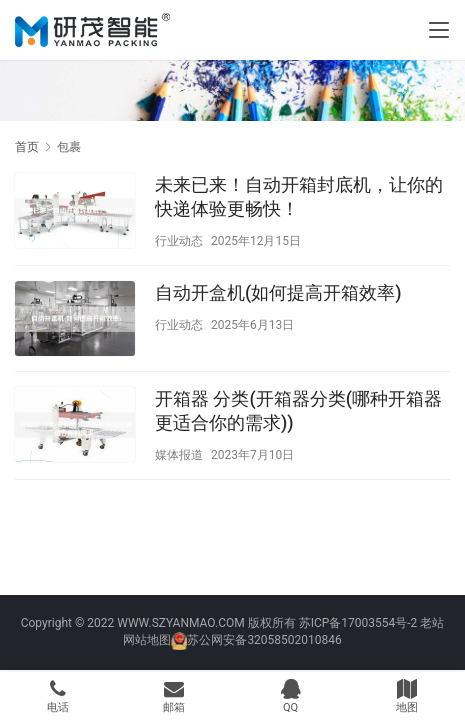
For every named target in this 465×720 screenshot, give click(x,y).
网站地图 (147, 640)
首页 (27, 147)
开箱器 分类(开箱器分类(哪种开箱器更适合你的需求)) (298, 410)
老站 (432, 623)
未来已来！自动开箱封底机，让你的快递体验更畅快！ (299, 196)
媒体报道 (179, 455)
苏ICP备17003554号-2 (358, 623)
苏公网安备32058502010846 (264, 640)
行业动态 (179, 241)
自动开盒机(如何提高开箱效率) (278, 292)
